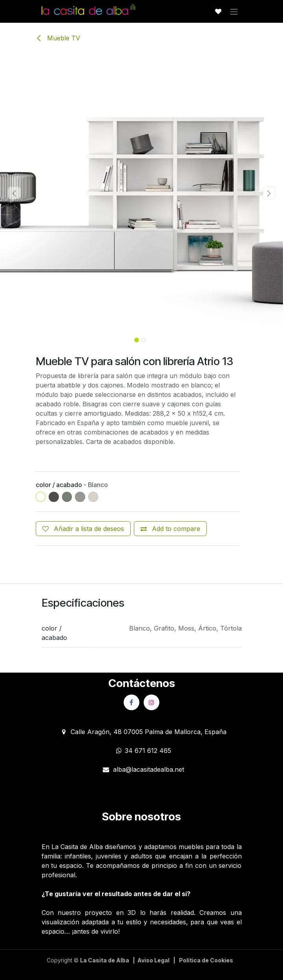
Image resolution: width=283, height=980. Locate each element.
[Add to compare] (170, 529)
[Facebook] (131, 702)
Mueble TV (58, 38)
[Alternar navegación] (234, 11)
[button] (14, 193)
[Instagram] (152, 702)
